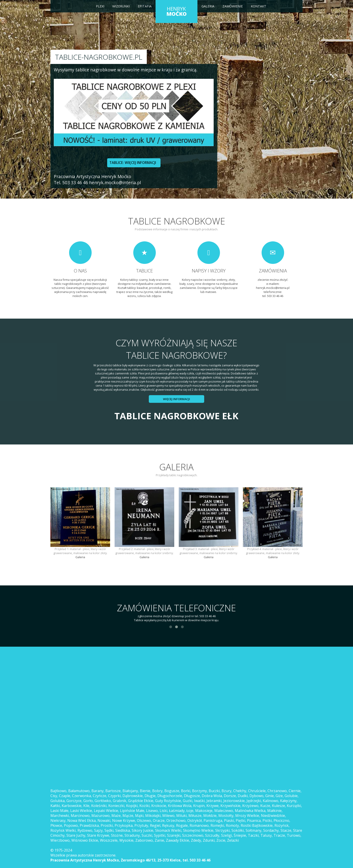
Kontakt (259, 6)
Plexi (100, 6)
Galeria (208, 6)
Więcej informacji (176, 399)
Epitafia (145, 6)
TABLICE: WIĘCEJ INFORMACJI (133, 163)
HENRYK (176, 11)
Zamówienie (233, 6)
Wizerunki (121, 6)
